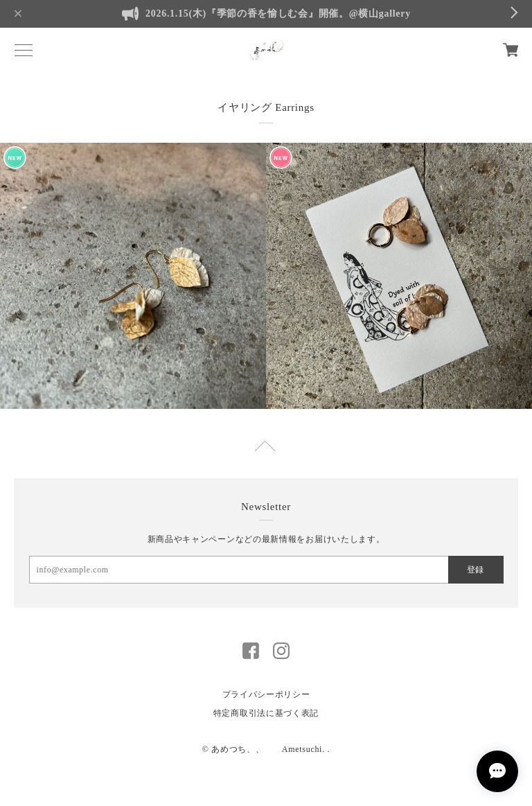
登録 (475, 570)
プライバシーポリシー (266, 694)
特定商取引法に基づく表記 (266, 713)
